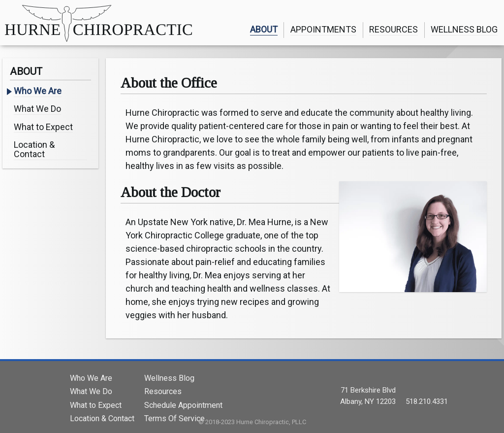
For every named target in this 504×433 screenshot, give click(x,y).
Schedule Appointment (183, 405)
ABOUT (264, 29)
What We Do (37, 109)
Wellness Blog (169, 378)
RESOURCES (394, 29)
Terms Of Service (174, 418)
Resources (163, 391)
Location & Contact (34, 150)
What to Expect (43, 127)
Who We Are (38, 91)
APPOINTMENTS (323, 29)
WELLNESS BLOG (464, 29)
